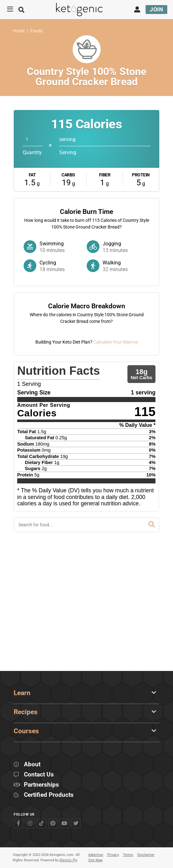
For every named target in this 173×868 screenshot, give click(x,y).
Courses (26, 731)
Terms (128, 855)
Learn (22, 693)
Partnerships (41, 785)
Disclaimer (146, 855)
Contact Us (39, 775)
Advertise (96, 855)
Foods (36, 31)
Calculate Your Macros (116, 461)
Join (156, 9)
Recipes (26, 712)
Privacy (113, 855)
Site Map (95, 861)
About (32, 765)
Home (19, 31)
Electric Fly (68, 861)
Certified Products (49, 795)
